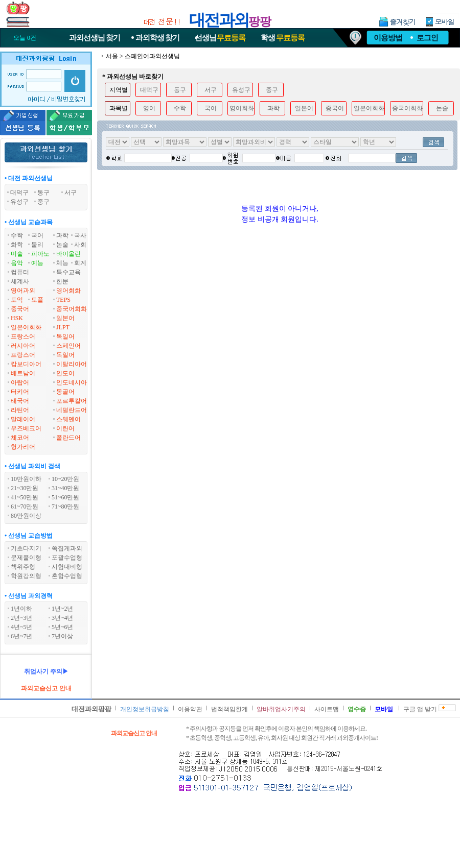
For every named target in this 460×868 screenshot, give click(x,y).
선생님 (220, 38)
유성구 (241, 90)
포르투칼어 (72, 401)
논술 (62, 245)
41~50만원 (25, 497)
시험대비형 (67, 567)
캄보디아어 (26, 364)
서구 (211, 90)
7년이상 (62, 636)
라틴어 (20, 410)
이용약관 (190, 709)
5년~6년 (63, 627)
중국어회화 (72, 309)
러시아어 (23, 346)
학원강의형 (26, 576)
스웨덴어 (68, 419)
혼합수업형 (67, 576)
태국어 (20, 401)
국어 (37, 235)
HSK (17, 318)
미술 (17, 254)
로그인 (427, 38)
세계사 (20, 281)
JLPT (63, 327)
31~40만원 (66, 488)
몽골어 (65, 392)
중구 (272, 90)
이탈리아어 (72, 364)
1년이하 (21, 609)
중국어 (20, 309)
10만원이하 (26, 479)
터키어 (20, 392)
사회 (80, 245)
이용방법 (388, 38)
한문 (62, 281)
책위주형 (23, 567)
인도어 (65, 373)
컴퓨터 (20, 272)
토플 (37, 300)
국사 (80, 235)
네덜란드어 (72, 410)
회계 (80, 263)
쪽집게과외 (67, 548)
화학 (17, 245)
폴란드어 (68, 438)
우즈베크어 (26, 428)
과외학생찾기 (157, 38)
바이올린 (68, 254)
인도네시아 (72, 382)
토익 (17, 300)
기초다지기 (26, 548)
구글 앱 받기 (420, 709)
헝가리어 (23, 447)
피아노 (40, 254)
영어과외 (23, 291)
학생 (283, 38)
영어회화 (68, 291)
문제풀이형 (26, 558)
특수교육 (68, 272)
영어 (149, 108)
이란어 (65, 428)
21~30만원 (25, 488)
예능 (37, 263)
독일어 (65, 336)
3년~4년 (63, 618)
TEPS (63, 300)
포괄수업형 (67, 558)
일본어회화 (26, 327)
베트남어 (23, 373)
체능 (62, 263)
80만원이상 (26, 516)
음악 (17, 263)
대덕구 (149, 90)
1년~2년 (63, 609)
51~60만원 (66, 497)
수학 (17, 235)
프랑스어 (23, 336)
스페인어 (68, 346)
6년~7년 (22, 636)
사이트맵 (327, 709)
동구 (180, 90)
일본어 (65, 318)
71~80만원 (66, 507)
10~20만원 (66, 479)
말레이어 (23, 419)
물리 (37, 245)
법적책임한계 (229, 709)
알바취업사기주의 (281, 709)
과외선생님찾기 (95, 38)
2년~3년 (22, 618)
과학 (62, 235)
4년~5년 (22, 627)
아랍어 (20, 382)
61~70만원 (25, 507)
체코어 (20, 438)
